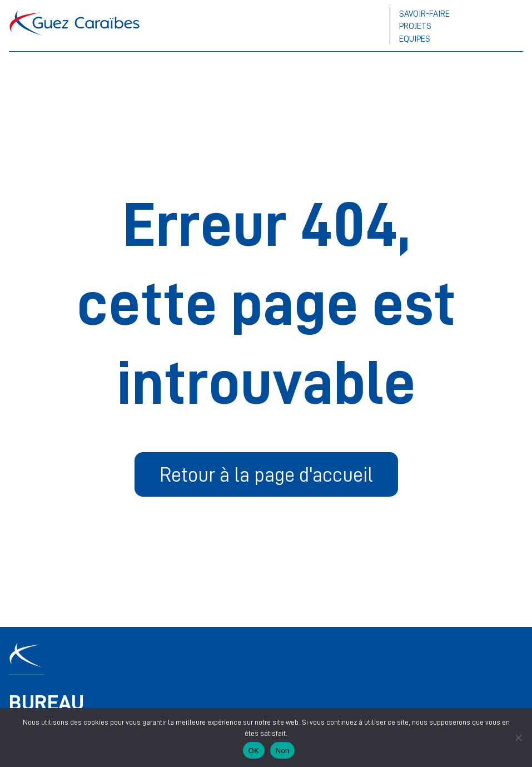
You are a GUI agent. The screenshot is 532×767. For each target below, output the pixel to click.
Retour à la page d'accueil (266, 474)
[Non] (518, 738)
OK (254, 751)
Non (283, 751)
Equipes (415, 38)
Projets (415, 26)
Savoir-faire (424, 13)
